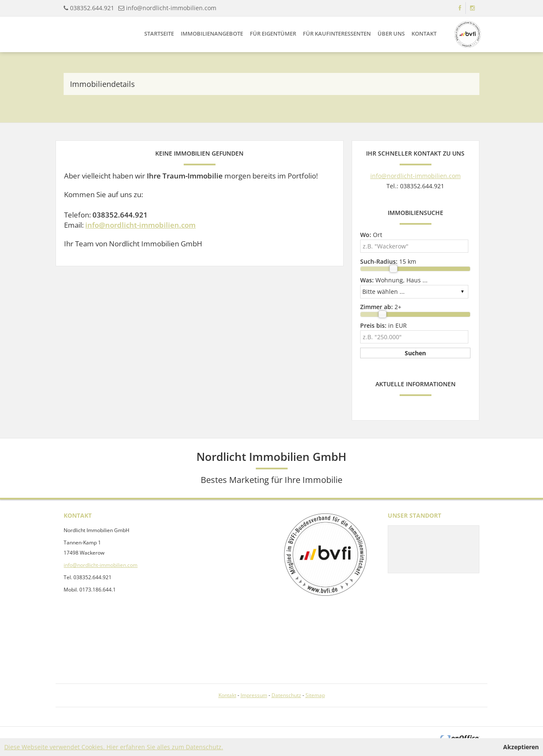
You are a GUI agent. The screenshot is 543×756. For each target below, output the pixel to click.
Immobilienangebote (212, 33)
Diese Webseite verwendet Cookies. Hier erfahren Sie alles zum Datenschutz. (114, 747)
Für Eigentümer (273, 33)
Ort (371, 235)
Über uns (391, 33)
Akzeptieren (521, 747)
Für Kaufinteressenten (337, 33)
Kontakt (424, 33)
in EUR (383, 325)
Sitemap (315, 695)
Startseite (159, 33)
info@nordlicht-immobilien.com (171, 8)
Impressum (254, 695)
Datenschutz (286, 695)
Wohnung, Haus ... (394, 280)
